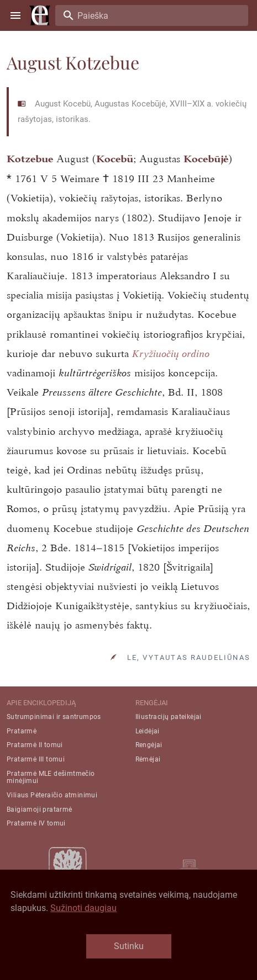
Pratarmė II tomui (35, 745)
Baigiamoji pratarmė (40, 809)
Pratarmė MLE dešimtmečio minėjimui (51, 777)
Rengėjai (149, 745)
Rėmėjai (148, 759)
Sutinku (129, 946)
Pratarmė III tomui (36, 759)
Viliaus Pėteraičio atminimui (52, 795)
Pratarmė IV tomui (36, 823)
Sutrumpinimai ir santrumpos (54, 717)
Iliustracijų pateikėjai (169, 717)
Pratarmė (22, 731)
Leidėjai (148, 731)
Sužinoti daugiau (83, 908)
